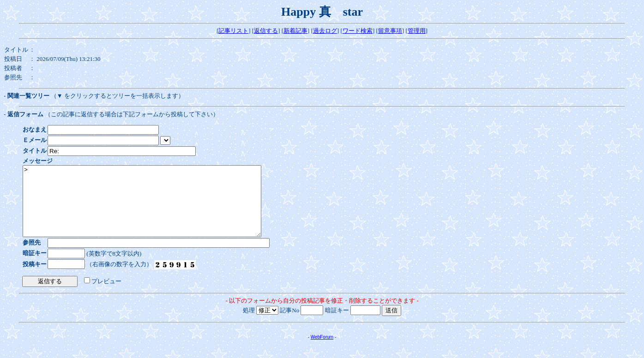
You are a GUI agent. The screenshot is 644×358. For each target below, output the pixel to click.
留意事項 (390, 31)
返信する (266, 31)
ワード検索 (358, 31)
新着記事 (295, 31)
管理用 (417, 31)
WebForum (322, 351)
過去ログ (325, 31)
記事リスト (233, 31)
